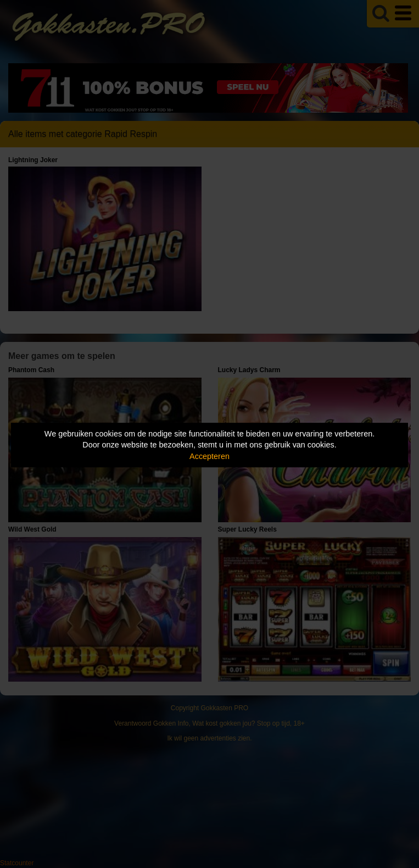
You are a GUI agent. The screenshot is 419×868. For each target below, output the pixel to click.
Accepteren (209, 456)
